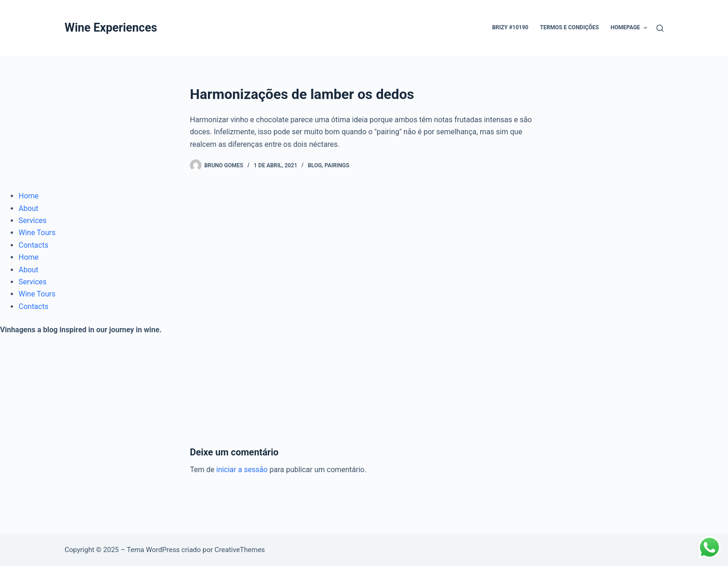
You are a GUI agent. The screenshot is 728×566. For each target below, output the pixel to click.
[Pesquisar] (660, 28)
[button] (645, 28)
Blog (315, 165)
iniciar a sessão (242, 470)
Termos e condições (569, 27)
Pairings (337, 165)
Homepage (629, 28)
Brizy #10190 (510, 27)
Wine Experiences (111, 28)
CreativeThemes (240, 550)
